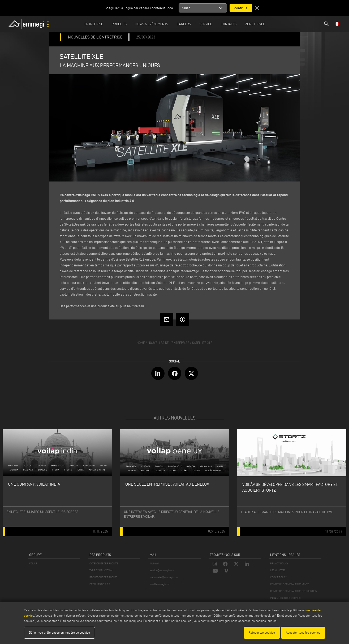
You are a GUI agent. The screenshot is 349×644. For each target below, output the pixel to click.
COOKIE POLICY (279, 577)
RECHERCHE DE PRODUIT (103, 577)
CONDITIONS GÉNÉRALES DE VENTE (290, 584)
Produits (119, 24)
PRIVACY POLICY (279, 563)
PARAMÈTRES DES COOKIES (285, 598)
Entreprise (94, 24)
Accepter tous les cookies (303, 632)
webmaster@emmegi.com (164, 577)
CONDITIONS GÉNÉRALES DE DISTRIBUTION (294, 591)
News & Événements (152, 24)
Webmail (154, 563)
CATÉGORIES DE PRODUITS (104, 563)
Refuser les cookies (262, 632)
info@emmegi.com (160, 584)
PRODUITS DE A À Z (100, 584)
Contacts (229, 24)
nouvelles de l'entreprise (169, 343)
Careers (184, 24)
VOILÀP (33, 563)
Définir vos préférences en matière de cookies (59, 632)
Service (206, 24)
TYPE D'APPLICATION (101, 570)
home (141, 343)
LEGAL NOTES (278, 570)
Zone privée (255, 24)
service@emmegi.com (162, 570)
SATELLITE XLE (202, 343)
